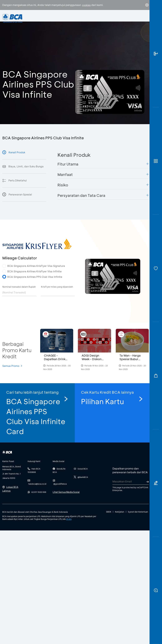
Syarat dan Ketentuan (138, 512)
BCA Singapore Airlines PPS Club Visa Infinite (35, 277)
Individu (59, 20)
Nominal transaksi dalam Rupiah (19, 287)
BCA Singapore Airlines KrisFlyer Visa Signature (36, 266)
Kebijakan (120, 512)
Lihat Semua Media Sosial (66, 492)
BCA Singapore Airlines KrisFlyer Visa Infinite (34, 271)
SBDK (109, 512)
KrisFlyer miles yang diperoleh (57, 287)
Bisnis (74, 20)
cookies (86, 5)
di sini (69, 519)
